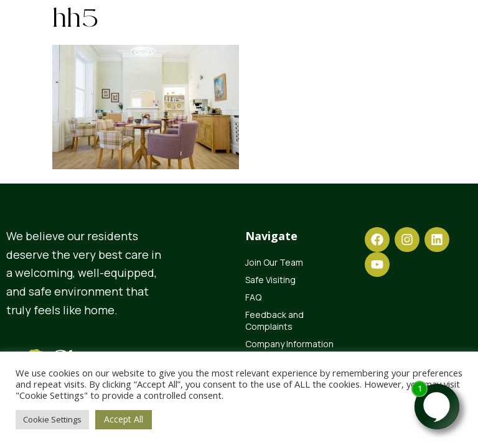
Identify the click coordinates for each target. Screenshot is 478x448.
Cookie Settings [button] (52, 419)
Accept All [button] (124, 419)
